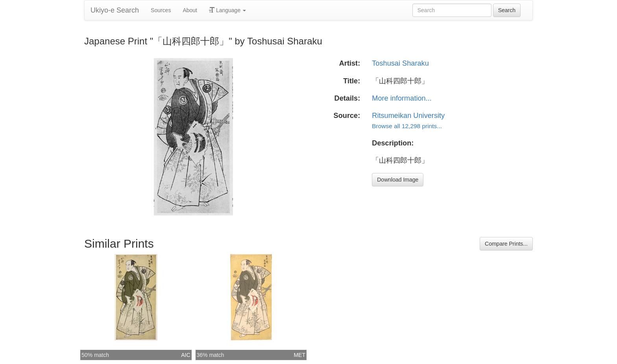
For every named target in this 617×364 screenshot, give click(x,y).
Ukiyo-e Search (115, 10)
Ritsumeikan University (408, 116)
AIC (186, 355)
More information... (402, 98)
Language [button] (227, 10)
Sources (161, 10)
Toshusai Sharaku (400, 63)
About (190, 10)
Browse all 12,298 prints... (407, 126)
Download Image (398, 180)
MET (299, 355)
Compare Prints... (506, 244)
